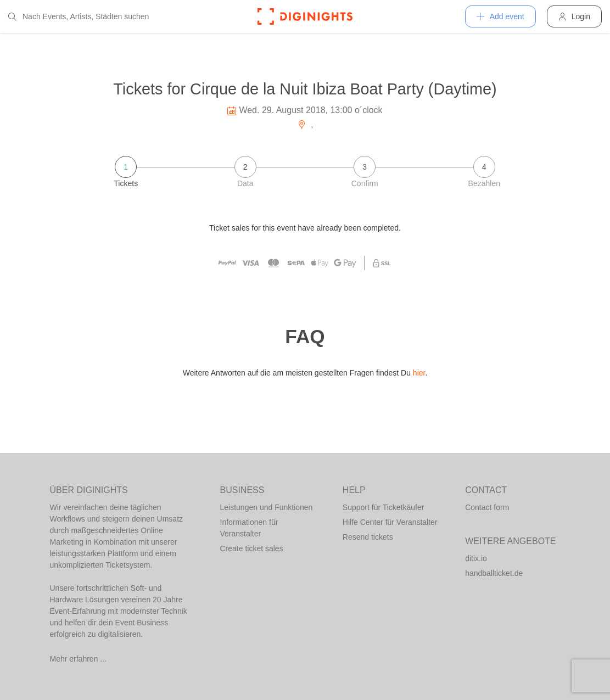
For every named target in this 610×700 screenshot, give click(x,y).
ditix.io (476, 558)
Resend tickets (368, 537)
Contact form (487, 507)
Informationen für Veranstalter (249, 528)
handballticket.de (494, 573)
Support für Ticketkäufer (384, 507)
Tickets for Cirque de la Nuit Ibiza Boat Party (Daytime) (305, 89)
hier (419, 373)
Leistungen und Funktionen (267, 507)
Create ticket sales (252, 548)
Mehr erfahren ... (79, 659)
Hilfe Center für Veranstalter (390, 522)
